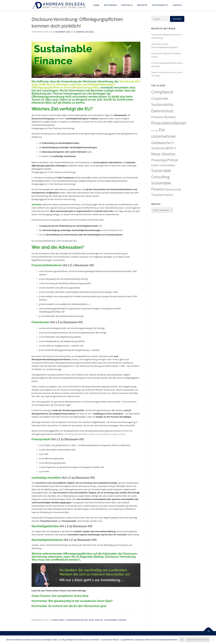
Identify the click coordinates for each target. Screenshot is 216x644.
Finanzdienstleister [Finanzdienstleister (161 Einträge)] (169, 123)
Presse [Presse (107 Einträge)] (172, 160)
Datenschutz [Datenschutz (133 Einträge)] (162, 111)
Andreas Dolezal (85, 32)
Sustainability (160, 5)
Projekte (142, 5)
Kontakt (177, 5)
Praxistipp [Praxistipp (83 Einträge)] (159, 160)
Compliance (58, 620)
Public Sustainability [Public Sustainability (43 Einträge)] (163, 165)
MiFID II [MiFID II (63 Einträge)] (171, 148)
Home (96, 5)
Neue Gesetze (96, 620)
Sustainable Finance (115, 620)
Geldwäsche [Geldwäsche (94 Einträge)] (161, 143)
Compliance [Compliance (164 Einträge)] (162, 92)
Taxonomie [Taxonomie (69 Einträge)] (173, 189)
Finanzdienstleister (77, 620)
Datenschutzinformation (198, 640)
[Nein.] (213, 640)
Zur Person (110, 5)
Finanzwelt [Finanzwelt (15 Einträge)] (155, 131)
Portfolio (127, 5)
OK (182, 640)
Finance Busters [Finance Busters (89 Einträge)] (164, 117)
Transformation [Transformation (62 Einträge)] (162, 195)
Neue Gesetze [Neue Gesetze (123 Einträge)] (163, 154)
